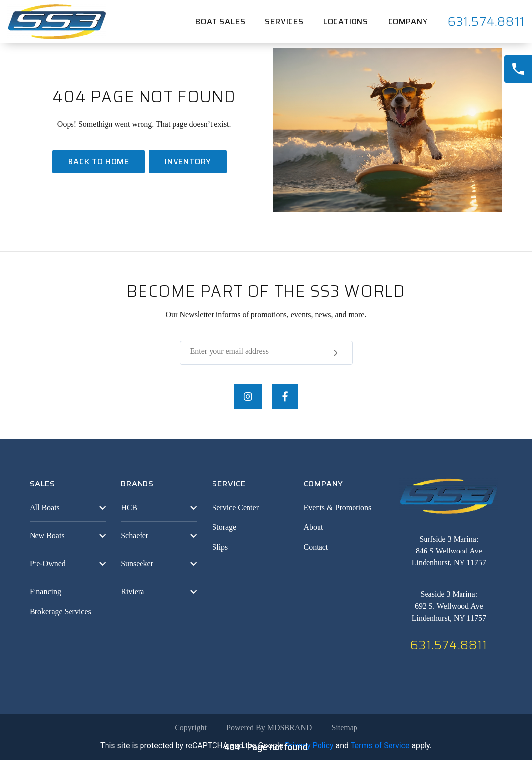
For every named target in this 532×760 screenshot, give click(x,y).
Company (408, 21)
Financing (45, 592)
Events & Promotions (338, 507)
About (314, 527)
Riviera (132, 592)
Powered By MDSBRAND (269, 728)
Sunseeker (137, 564)
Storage (224, 527)
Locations (346, 21)
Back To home (99, 161)
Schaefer (135, 535)
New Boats (47, 535)
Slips (220, 547)
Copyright (191, 728)
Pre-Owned (48, 564)
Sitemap (344, 728)
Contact (316, 547)
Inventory (188, 161)
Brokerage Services (60, 611)
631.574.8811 (486, 22)
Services (284, 21)
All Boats (45, 507)
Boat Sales (220, 21)
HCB (129, 507)
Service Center (235, 507)
